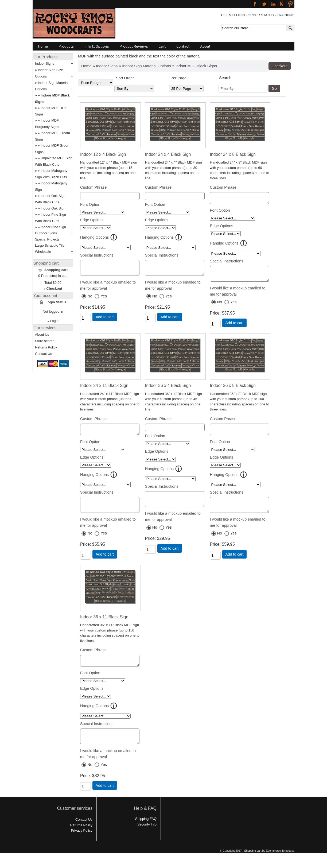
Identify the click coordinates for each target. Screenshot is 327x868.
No (90, 299)
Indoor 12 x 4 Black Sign (103, 154)
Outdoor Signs (46, 233)
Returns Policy (46, 347)
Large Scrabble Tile (50, 245)
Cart (162, 46)
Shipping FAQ (146, 831)
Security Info (147, 836)
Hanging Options (94, 237)
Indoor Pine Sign (53, 227)
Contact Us (43, 354)
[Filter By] (243, 89)
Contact (183, 46)
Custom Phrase (93, 187)
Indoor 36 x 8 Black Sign (233, 390)
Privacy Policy (82, 842)
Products (66, 46)
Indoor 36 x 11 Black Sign (104, 625)
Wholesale (43, 252)
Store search (45, 341)
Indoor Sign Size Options (49, 73)
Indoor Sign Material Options (146, 66)
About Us (42, 334)
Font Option (90, 204)
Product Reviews (134, 46)
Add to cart (105, 319)
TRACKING (286, 15)
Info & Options (97, 46)
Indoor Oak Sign (53, 208)
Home (43, 46)
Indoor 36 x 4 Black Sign (168, 390)
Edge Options (92, 220)
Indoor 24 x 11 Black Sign (104, 390)
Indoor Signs (107, 66)
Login (54, 321)
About (205, 46)
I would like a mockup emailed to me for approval (108, 288)
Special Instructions (97, 255)
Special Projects (47, 239)
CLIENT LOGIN (233, 15)
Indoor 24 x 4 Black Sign (168, 154)
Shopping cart (56, 270)
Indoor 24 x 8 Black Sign (233, 154)
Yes (104, 299)
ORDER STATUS (261, 15)
